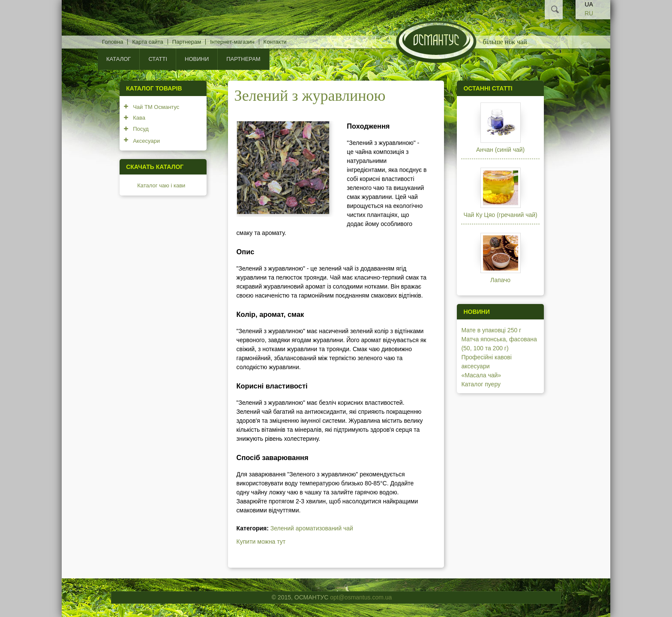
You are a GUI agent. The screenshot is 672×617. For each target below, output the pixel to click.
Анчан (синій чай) (500, 150)
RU (589, 13)
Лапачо (500, 280)
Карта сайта (147, 42)
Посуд (141, 129)
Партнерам (187, 42)
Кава (139, 118)
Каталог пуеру (481, 384)
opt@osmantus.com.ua (361, 597)
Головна (112, 42)
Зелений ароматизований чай (312, 528)
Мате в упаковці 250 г (491, 330)
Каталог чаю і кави (161, 185)
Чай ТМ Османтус (156, 107)
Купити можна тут (261, 542)
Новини (197, 59)
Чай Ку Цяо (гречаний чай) (500, 215)
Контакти (275, 42)
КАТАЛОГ (118, 59)
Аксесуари (146, 141)
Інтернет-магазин (232, 42)
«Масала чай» (481, 375)
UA (589, 4)
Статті (158, 59)
